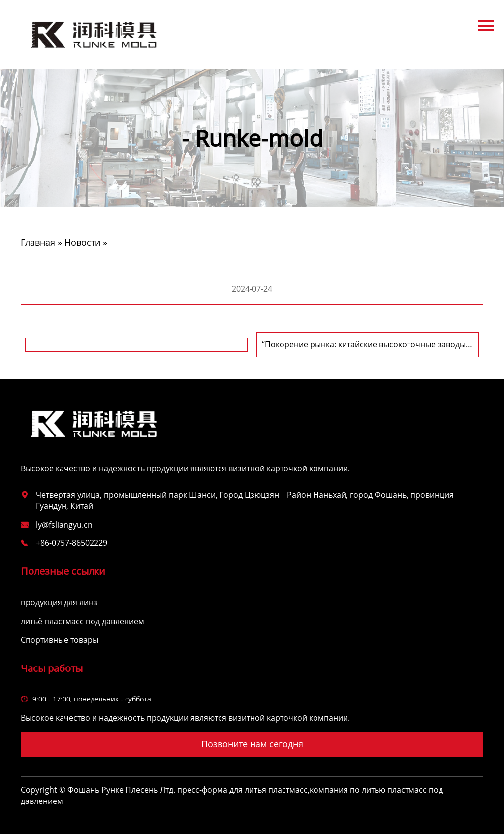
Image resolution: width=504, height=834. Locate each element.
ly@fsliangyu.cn (64, 525)
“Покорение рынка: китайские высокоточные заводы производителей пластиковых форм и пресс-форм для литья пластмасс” (366, 345)
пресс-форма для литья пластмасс (242, 790)
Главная (38, 242)
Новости (82, 242)
